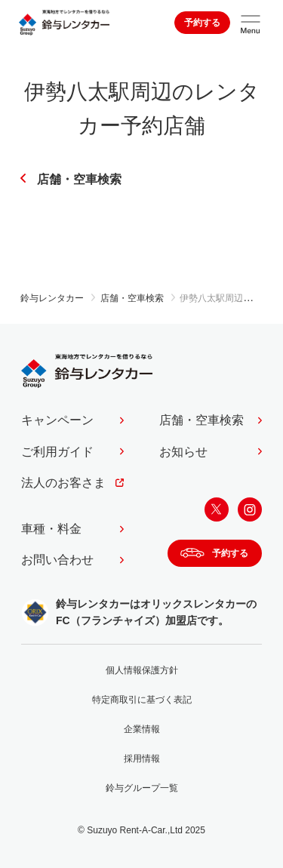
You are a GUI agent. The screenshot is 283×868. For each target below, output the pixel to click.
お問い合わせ (57, 560)
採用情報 (142, 759)
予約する (202, 23)
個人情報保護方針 (142, 670)
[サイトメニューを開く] (251, 23)
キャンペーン (57, 420)
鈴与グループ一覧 (142, 788)
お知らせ (183, 452)
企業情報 (142, 729)
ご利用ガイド (57, 452)
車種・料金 (51, 529)
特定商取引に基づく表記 (142, 700)
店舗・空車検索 (79, 179)
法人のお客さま (63, 483)
